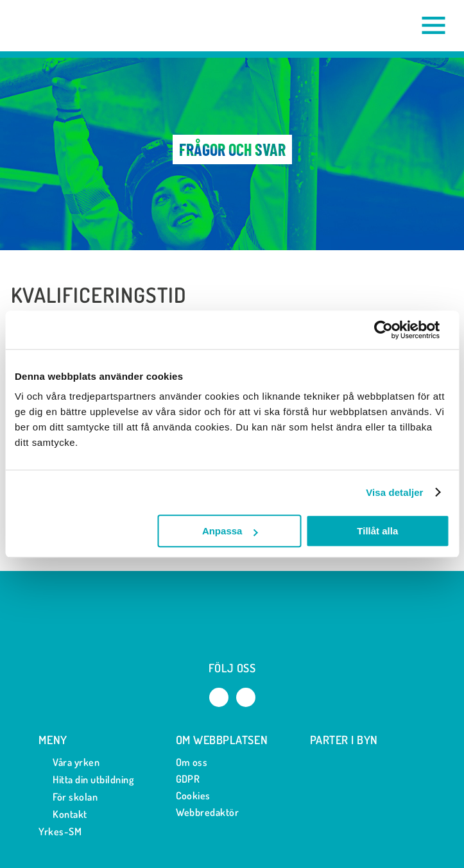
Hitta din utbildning (86, 780)
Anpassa (230, 531)
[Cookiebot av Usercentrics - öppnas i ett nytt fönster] (393, 330)
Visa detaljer (394, 492)
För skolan (68, 797)
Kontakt (63, 814)
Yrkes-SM (60, 831)
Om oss (192, 762)
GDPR (188, 779)
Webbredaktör (208, 812)
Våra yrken (69, 762)
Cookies (193, 796)
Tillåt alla (377, 531)
